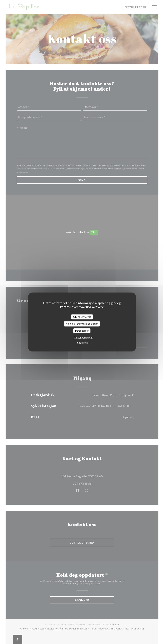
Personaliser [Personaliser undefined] (82, 330)
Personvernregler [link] (83, 338)
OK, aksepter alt (82, 317)
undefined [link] (83, 343)
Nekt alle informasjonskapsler (82, 324)
